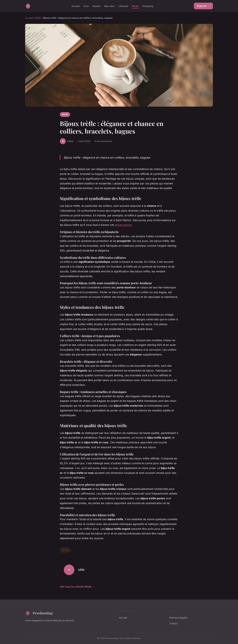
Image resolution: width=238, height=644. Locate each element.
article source (123, 225)
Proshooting (39, 613)
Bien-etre (109, 6)
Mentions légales (178, 618)
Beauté (97, 6)
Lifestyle (123, 6)
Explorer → (203, 6)
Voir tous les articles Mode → (77, 587)
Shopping (148, 6)
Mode (135, 6)
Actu (86, 6)
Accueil (76, 6)
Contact (174, 623)
